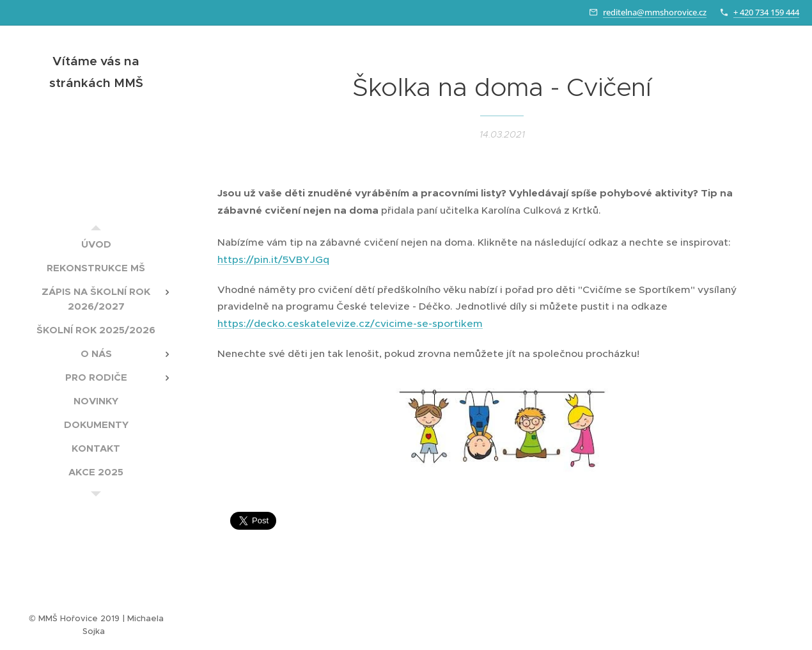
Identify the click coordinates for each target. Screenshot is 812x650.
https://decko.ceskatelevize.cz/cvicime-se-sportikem (350, 323)
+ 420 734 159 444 (766, 12)
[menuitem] (96, 244)
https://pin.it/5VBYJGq (273, 259)
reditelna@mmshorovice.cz (655, 12)
